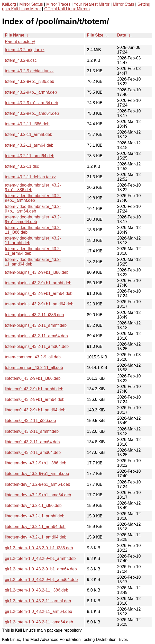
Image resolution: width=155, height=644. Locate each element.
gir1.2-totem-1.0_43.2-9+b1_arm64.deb (41, 569)
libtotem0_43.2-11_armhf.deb (32, 431)
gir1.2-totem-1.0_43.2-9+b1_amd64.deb (41, 580)
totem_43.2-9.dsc (21, 60)
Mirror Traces (58, 4)
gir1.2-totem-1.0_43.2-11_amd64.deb (39, 622)
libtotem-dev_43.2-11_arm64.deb (35, 527)
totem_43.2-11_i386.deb (27, 124)
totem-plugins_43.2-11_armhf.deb (36, 325)
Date (122, 35)
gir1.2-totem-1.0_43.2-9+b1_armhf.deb (40, 558)
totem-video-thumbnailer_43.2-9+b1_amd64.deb (33, 219)
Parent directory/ (20, 42)
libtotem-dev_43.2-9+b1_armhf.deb (37, 474)
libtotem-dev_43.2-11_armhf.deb (35, 516)
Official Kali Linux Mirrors (67, 9)
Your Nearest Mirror (92, 4)
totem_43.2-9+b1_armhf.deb (31, 92)
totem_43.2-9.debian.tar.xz (29, 71)
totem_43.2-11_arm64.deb (29, 145)
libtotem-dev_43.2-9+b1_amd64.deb (38, 495)
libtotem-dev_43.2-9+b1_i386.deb (36, 463)
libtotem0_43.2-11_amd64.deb (33, 452)
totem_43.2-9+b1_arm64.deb (31, 103)
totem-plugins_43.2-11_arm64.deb (36, 336)
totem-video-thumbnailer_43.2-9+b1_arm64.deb (33, 209)
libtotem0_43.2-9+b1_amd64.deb (35, 410)
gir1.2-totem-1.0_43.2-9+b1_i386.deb (39, 548)
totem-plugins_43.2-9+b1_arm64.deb (39, 293)
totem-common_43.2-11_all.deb (34, 368)
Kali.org (9, 4)
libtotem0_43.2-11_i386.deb (30, 421)
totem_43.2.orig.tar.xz (25, 50)
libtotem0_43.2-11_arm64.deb (32, 442)
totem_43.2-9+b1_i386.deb (30, 81)
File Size (95, 35)
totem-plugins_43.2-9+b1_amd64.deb (39, 304)
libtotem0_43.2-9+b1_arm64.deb (35, 399)
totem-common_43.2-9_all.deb (33, 357)
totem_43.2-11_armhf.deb (29, 134)
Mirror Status (31, 4)
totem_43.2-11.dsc (22, 166)
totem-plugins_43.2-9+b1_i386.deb (37, 272)
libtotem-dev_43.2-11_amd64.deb (36, 537)
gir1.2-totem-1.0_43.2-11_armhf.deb (38, 601)
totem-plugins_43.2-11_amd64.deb (37, 346)
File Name (15, 35)
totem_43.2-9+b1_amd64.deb (32, 113)
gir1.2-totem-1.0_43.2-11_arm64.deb (39, 611)
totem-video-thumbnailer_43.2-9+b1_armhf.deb (33, 198)
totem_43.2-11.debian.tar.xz (30, 177)
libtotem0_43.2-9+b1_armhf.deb (34, 389)
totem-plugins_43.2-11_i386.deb (34, 315)
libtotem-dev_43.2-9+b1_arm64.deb (38, 484)
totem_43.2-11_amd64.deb (30, 156)
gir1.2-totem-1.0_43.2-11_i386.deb (37, 590)
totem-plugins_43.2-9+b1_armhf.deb (38, 283)
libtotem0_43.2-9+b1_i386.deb (33, 378)
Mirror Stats (124, 4)
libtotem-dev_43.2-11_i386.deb (33, 505)
